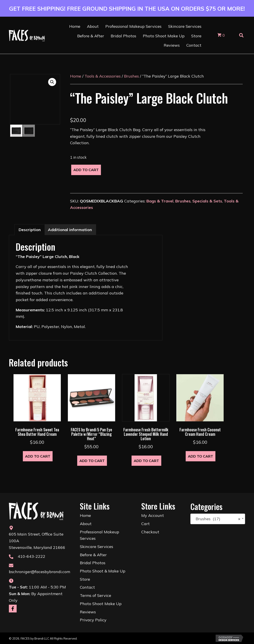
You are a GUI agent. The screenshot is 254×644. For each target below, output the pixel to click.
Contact (87, 587)
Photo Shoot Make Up (101, 604)
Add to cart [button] (38, 456)
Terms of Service (95, 595)
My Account (153, 515)
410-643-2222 (32, 556)
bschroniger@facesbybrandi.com (39, 572)
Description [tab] (30, 230)
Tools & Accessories (103, 76)
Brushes (131, 76)
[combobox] (218, 519)
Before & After (93, 555)
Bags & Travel (160, 201)
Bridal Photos (93, 563)
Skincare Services (96, 547)
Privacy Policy (93, 620)
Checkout (150, 532)
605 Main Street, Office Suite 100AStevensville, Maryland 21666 (37, 541)
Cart (146, 524)
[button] (52, 82)
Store (85, 579)
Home (76, 76)
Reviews (88, 612)
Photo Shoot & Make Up (103, 571)
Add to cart (86, 170)
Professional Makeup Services (99, 535)
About (86, 524)
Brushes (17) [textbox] (216, 519)
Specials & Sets (207, 201)
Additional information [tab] (70, 230)
